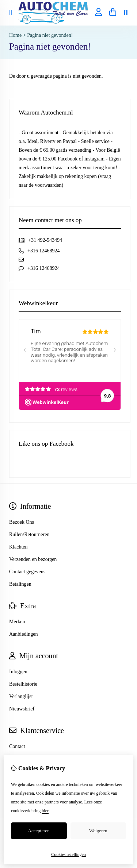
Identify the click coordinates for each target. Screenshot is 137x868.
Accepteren (39, 831)
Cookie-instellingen (68, 855)
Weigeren (98, 831)
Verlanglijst (21, 696)
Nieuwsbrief (22, 709)
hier (45, 811)
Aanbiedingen (24, 634)
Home (15, 35)
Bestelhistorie (23, 684)
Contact (17, 746)
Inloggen (18, 672)
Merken (17, 622)
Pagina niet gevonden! (50, 35)
